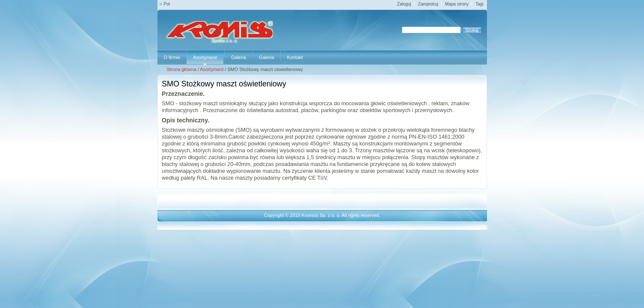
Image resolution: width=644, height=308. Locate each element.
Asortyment (212, 69)
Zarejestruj (428, 4)
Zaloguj (404, 4)
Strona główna (181, 69)
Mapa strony (457, 4)
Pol (167, 4)
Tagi (479, 4)
